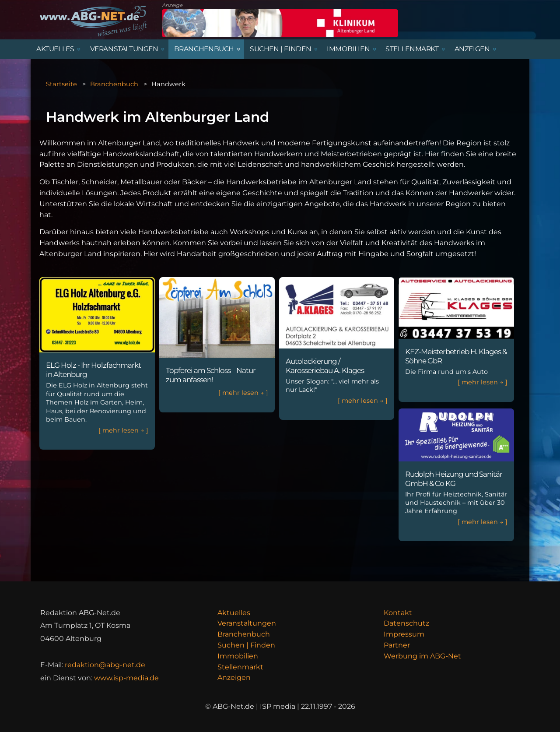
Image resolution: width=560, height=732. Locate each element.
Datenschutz (406, 623)
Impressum (404, 634)
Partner (397, 645)
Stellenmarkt (240, 667)
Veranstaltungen (247, 623)
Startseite (61, 84)
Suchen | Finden (246, 645)
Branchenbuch (114, 84)
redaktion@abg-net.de (105, 665)
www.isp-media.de (126, 678)
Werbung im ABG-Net (422, 656)
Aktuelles (234, 613)
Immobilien (238, 656)
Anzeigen (234, 677)
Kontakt (398, 613)
